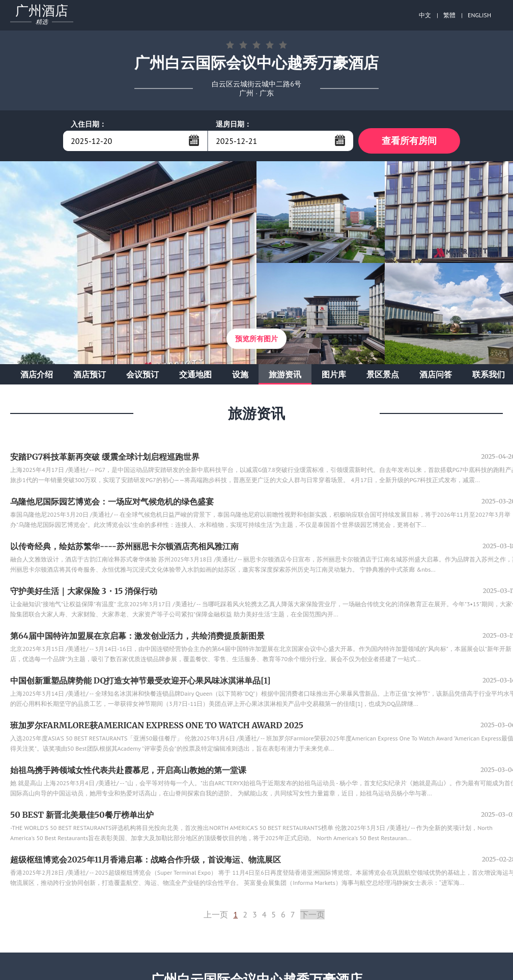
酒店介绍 (37, 374)
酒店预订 (90, 374)
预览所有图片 (256, 339)
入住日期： (89, 124)
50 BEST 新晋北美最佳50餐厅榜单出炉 (82, 815)
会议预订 (142, 374)
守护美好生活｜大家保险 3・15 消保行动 (84, 591)
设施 (240, 374)
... (194, 140)
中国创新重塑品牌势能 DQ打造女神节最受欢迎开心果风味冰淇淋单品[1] (140, 680)
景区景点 (383, 374)
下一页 (312, 914)
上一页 (216, 914)
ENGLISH (479, 15)
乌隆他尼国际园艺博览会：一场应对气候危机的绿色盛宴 (112, 501)
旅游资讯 (285, 374)
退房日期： (234, 124)
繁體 (449, 15)
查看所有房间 (409, 141)
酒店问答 (436, 374)
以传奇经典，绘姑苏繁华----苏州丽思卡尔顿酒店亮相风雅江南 (124, 546)
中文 (425, 15)
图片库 (334, 374)
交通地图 (195, 374)
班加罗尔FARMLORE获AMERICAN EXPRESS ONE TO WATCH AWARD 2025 (157, 725)
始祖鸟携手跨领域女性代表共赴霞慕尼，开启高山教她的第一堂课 (128, 770)
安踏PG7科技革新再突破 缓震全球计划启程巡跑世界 (105, 457)
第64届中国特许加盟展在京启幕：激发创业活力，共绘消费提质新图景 (137, 636)
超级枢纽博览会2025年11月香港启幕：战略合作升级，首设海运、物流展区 (146, 859)
